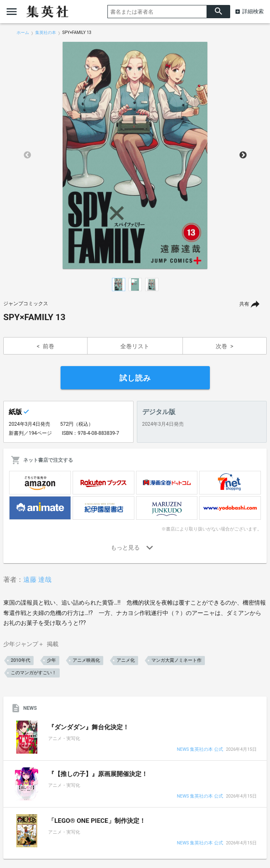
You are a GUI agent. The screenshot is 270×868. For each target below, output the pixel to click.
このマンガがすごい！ (34, 673)
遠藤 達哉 (37, 580)
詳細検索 (253, 11)
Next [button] (243, 155)
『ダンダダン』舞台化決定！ (89, 727)
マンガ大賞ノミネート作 (176, 660)
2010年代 (21, 660)
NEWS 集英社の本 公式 (200, 750)
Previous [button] (27, 155)
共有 (244, 304)
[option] (135, 155)
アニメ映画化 (86, 660)
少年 (51, 660)
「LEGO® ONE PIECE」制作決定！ (97, 821)
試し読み (135, 378)
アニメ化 (126, 660)
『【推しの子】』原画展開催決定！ (98, 774)
